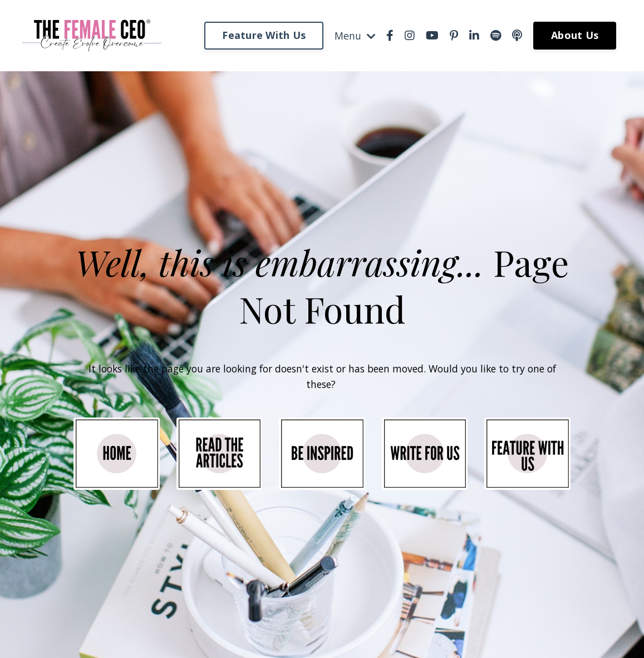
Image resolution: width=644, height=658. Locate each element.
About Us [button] (575, 35)
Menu (355, 35)
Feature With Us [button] (263, 35)
